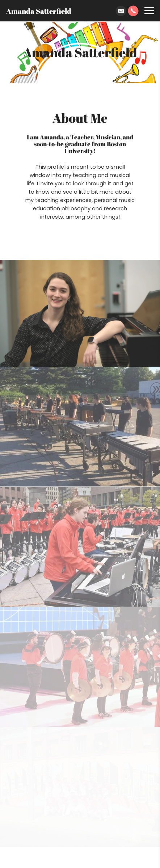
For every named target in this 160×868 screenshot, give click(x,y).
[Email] (121, 11)
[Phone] (133, 11)
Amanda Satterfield (39, 11)
